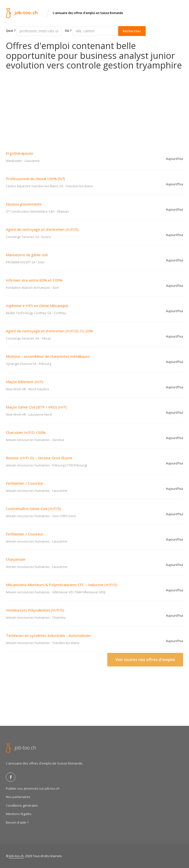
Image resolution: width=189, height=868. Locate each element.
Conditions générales (22, 805)
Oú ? (68, 31)
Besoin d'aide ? (17, 822)
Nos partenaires (18, 797)
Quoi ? (11, 31)
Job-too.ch (16, 856)
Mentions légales (19, 814)
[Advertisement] (94, 107)
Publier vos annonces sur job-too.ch (33, 788)
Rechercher (132, 31)
